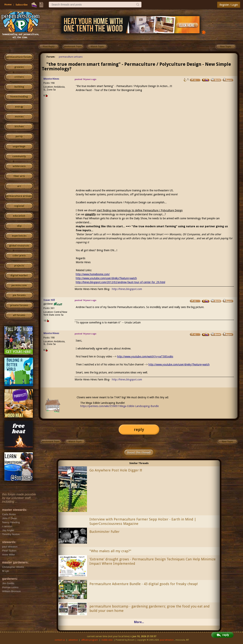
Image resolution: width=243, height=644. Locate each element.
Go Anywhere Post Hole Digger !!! (116, 470)
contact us (60, 640)
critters (19, 77)
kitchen (19, 127)
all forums (19, 315)
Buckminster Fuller (105, 532)
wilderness (19, 166)
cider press (19, 256)
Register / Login (229, 5)
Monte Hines (51, 79)
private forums (19, 305)
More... (139, 622)
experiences (19, 236)
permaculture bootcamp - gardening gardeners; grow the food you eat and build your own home (150, 608)
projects (19, 266)
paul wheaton (167, 640)
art (19, 186)
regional (19, 206)
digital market (19, 276)
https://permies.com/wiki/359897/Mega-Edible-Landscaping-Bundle (120, 406)
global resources (19, 246)
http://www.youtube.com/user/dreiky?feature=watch (106, 278)
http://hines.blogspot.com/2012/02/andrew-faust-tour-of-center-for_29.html (120, 282)
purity (19, 136)
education (19, 216)
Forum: (51, 57)
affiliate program (90, 640)
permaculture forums (19, 57)
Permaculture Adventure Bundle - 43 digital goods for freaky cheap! (144, 584)
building (19, 87)
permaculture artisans (19, 196)
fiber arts (19, 176)
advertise (73, 640)
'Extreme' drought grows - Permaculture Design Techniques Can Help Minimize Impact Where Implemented (153, 561)
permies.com (19, 285)
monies (19, 117)
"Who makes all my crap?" (110, 551)
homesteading (19, 97)
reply (139, 430)
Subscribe (22, 5)
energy (19, 107)
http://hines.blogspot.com (127, 289)
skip (19, 226)
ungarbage (19, 147)
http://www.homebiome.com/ (93, 274)
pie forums (19, 295)
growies (19, 67)
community (19, 156)
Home (8, 4)
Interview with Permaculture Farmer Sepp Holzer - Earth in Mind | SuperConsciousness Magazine (143, 521)
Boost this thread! (139, 452)
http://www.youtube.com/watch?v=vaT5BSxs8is (145, 356)
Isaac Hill (49, 300)
